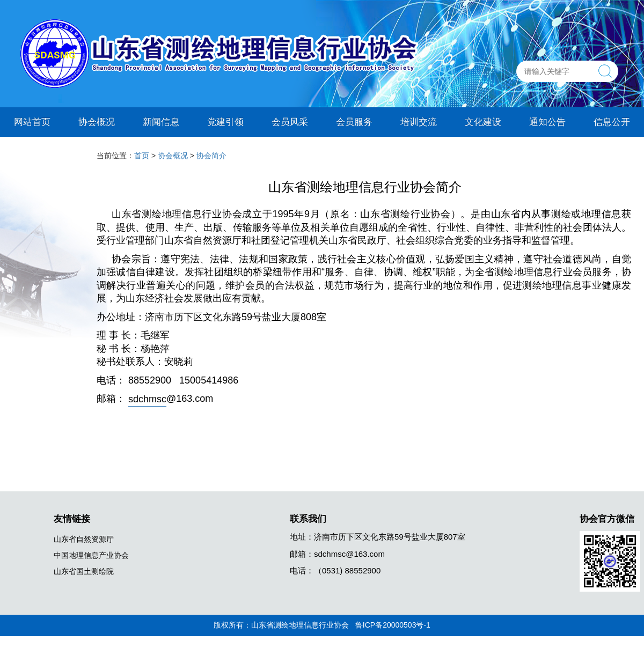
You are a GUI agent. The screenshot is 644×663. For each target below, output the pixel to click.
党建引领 (225, 121)
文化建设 (483, 121)
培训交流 (419, 121)
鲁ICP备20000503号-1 (393, 625)
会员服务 (354, 121)
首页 (142, 156)
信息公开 (612, 121)
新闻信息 (161, 121)
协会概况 (97, 121)
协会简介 (211, 156)
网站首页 (32, 121)
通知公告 (547, 121)
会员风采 (290, 121)
